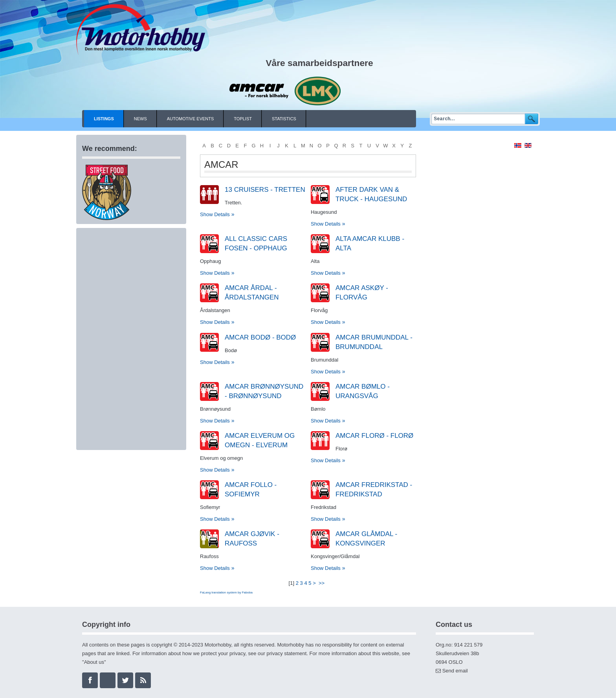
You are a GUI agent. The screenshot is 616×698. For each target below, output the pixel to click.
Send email (455, 671)
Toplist (243, 119)
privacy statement (286, 653)
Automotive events (191, 119)
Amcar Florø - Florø (374, 436)
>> (322, 583)
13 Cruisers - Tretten (265, 190)
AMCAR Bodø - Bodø (260, 337)
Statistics (284, 119)
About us (94, 662)
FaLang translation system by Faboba (226, 592)
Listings (104, 119)
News (140, 119)
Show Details (215, 214)
